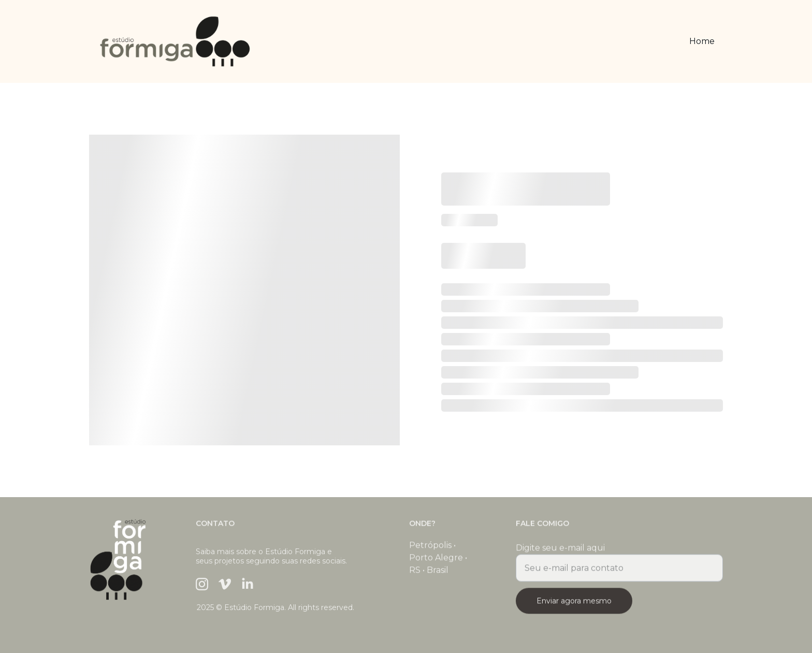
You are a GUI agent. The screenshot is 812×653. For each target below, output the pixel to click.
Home (702, 41)
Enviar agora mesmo (574, 605)
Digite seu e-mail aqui (560, 552)
